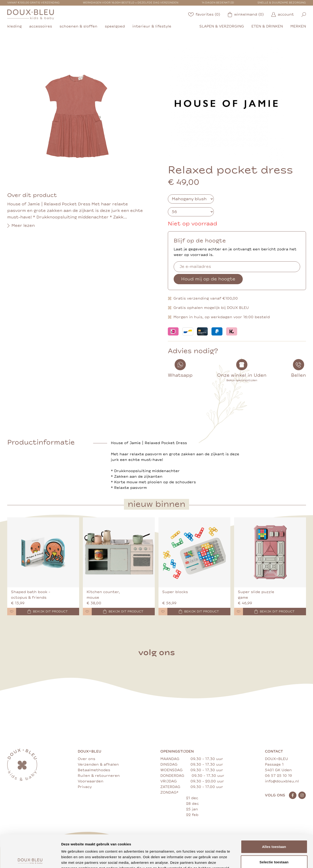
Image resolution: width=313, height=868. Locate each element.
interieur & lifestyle (152, 26)
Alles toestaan (274, 813)
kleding (14, 26)
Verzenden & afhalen (98, 764)
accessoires (41, 26)
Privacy (85, 787)
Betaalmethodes (94, 770)
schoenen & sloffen (78, 26)
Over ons (86, 759)
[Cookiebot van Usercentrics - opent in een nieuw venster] (30, 859)
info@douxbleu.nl (282, 781)
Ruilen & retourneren (99, 776)
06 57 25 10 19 (278, 776)
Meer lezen (21, 226)
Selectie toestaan (274, 828)
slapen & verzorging (222, 26)
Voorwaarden (91, 781)
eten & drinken (267, 26)
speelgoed (115, 26)
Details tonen (252, 859)
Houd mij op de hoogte (208, 279)
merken (298, 26)
